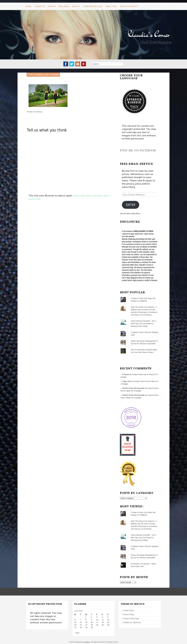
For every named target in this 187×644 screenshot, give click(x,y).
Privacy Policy (128, 614)
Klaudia (56, 74)
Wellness (64, 6)
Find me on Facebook (138, 150)
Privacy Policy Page (131, 619)
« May (77, 633)
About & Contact (129, 6)
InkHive (87, 642)
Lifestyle (40, 6)
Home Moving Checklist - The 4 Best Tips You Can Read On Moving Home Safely (144, 324)
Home (29, 6)
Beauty (76, 6)
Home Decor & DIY (93, 6)
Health (52, 6)
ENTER (131, 205)
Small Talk (111, 6)
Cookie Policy (128, 610)
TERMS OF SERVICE (132, 623)
